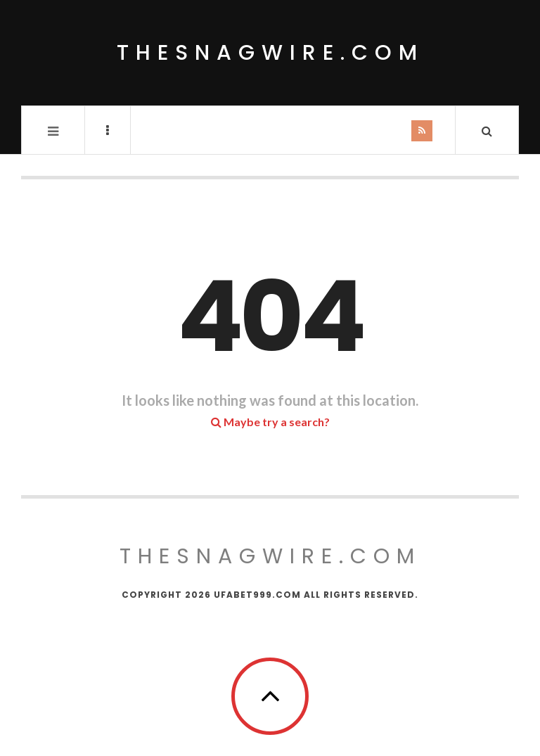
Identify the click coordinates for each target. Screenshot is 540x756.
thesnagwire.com (270, 53)
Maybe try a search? (270, 422)
